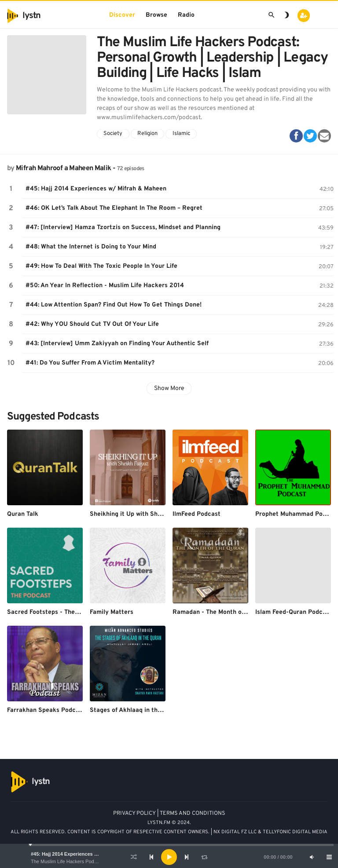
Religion (147, 134)
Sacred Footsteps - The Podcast (54, 612)
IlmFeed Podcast (197, 514)
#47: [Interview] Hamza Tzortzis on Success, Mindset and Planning (123, 228)
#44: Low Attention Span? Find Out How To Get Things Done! (114, 305)
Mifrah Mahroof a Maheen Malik (63, 168)
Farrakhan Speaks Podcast (46, 710)
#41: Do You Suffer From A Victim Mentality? (90, 363)
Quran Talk (23, 514)
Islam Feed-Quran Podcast (294, 612)
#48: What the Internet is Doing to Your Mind (91, 247)
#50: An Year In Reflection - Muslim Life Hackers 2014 (105, 286)
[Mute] (312, 857)
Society (113, 134)
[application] (169, 857)
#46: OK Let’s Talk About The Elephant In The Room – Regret (114, 208)
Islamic (181, 134)
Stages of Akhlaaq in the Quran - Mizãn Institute (160, 710)
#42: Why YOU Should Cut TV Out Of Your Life (92, 324)
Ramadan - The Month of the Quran (224, 612)
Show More (169, 388)
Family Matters (112, 612)
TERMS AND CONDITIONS (193, 813)
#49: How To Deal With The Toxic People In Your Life (101, 266)
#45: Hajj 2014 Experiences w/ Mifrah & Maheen (85, 854)
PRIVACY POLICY (134, 813)
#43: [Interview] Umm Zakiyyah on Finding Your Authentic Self (117, 344)
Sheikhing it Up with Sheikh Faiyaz (140, 514)
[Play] (169, 857)
